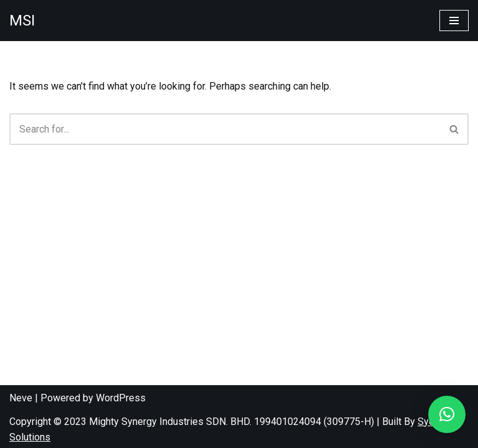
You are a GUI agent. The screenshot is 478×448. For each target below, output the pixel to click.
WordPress (121, 398)
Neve (21, 398)
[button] (447, 414)
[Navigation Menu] (454, 21)
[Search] (225, 129)
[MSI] (22, 21)
